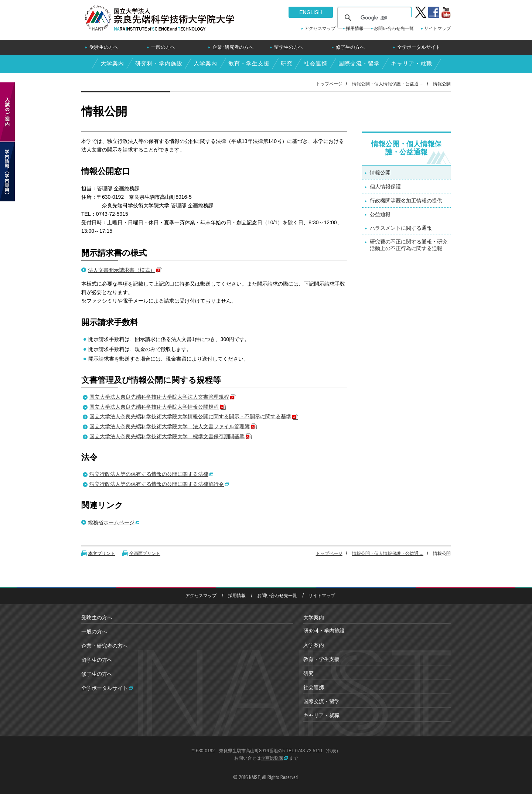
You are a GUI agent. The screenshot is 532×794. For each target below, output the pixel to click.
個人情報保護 (385, 187)
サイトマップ (437, 28)
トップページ (329, 84)
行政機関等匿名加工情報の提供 (406, 201)
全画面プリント (145, 553)
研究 (287, 63)
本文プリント (102, 553)
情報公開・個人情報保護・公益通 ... (388, 84)
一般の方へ (163, 47)
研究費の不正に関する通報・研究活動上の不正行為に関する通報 (409, 245)
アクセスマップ (320, 28)
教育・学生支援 (249, 63)
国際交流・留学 (359, 63)
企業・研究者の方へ (105, 646)
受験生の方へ (104, 47)
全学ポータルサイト (419, 47)
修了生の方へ (350, 47)
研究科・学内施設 (159, 63)
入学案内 (205, 63)
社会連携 (316, 63)
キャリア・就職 (412, 63)
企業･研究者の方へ (233, 47)
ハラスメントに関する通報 (401, 228)
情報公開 (380, 173)
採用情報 (355, 28)
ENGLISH (311, 12)
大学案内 (112, 63)
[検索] (373, 18)
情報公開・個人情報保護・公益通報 (406, 148)
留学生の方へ (289, 47)
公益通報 (380, 214)
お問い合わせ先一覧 (394, 28)
